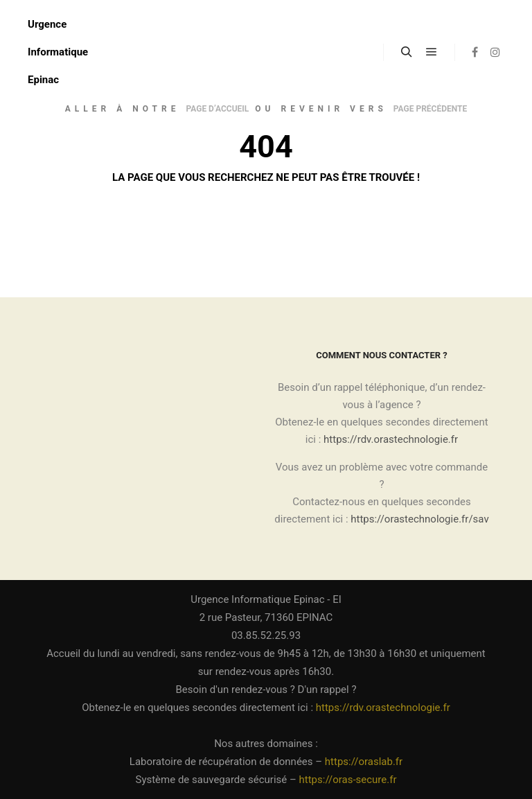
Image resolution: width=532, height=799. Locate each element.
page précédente (430, 109)
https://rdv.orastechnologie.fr (391, 439)
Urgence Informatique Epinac (58, 52)
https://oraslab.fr (364, 762)
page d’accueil (217, 109)
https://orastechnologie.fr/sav (419, 519)
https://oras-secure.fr (348, 780)
